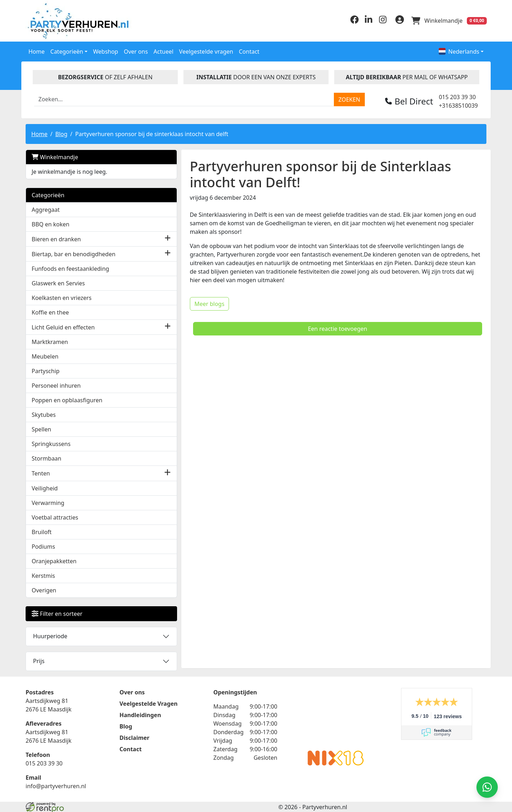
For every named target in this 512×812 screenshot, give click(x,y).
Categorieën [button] (67, 51)
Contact (249, 51)
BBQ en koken (50, 224)
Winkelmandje (55, 156)
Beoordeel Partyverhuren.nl (336, 716)
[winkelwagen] (449, 21)
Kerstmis (43, 575)
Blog (61, 133)
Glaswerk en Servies (58, 283)
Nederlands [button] (459, 51)
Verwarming (48, 502)
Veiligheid (45, 488)
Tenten (41, 473)
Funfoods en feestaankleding (70, 268)
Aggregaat (46, 209)
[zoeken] (349, 99)
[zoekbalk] (184, 99)
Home (37, 51)
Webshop (106, 51)
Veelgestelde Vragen (148, 703)
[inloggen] (398, 21)
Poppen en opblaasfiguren (67, 400)
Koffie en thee (50, 312)
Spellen (41, 429)
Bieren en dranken (56, 238)
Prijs (39, 660)
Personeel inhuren (56, 385)
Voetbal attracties (55, 517)
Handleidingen (140, 714)
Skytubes (44, 414)
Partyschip (46, 371)
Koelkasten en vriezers (62, 297)
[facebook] (353, 22)
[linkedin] (367, 22)
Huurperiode (50, 635)
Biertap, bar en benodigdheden (74, 253)
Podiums (43, 546)
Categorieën (48, 194)
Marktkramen (50, 342)
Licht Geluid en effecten (63, 327)
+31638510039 (458, 105)
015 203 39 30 (457, 96)
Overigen (44, 590)
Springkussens (51, 443)
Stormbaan (47, 458)
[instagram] (381, 22)
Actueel (164, 51)
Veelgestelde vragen (206, 51)
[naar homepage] (80, 20)
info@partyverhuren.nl (56, 785)
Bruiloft (42, 531)
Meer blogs (167, 288)
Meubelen (45, 356)
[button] (125, 238)
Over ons (136, 51)
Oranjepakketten (54, 560)
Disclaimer (134, 737)
